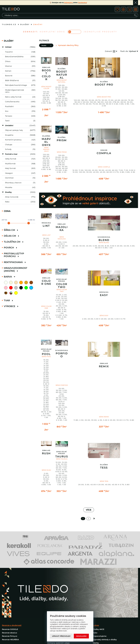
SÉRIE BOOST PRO (104, 97)
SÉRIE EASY (104, 316)
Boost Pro (104, 85)
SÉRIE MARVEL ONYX (46, 149)
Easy (104, 295)
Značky (38, 24)
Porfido (62, 355)
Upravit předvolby (61, 636)
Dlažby (25, 24)
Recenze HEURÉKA (10, 640)
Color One (46, 282)
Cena (7, 211)
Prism (62, 140)
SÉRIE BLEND (104, 242)
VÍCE (89, 510)
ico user (123, 9)
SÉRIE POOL (46, 356)
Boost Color (46, 75)
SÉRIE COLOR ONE (46, 307)
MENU (136, 9)
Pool (46, 354)
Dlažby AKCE (98, 629)
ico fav (117, 9)
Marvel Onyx (46, 142)
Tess (104, 468)
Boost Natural (62, 75)
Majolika (62, 229)
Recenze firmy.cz (10, 636)
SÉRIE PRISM (62, 152)
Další (94, 519)
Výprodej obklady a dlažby (105, 640)
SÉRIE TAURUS (62, 459)
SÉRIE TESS (104, 481)
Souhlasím (81, 636)
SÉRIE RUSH (46, 470)
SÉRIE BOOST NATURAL (62, 81)
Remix (104, 366)
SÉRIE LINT (46, 235)
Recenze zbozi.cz (9, 633)
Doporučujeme (100, 636)
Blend (104, 240)
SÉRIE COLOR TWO (62, 290)
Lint (46, 226)
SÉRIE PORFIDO (62, 385)
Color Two (62, 286)
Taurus (62, 457)
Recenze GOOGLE (10, 629)
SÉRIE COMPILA (104, 167)
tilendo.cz (9, 24)
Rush (46, 453)
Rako (95, 633)
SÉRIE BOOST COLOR (46, 87)
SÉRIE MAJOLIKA (62, 238)
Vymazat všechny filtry (68, 45)
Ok (136, 3)
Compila (104, 153)
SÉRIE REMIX (104, 417)
